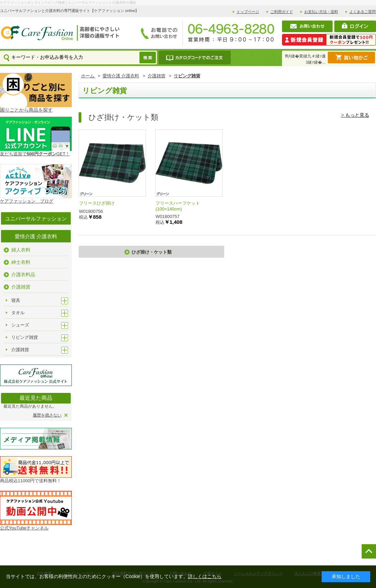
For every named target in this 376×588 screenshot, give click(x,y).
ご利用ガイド (282, 12)
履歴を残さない (47, 415)
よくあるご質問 (362, 12)
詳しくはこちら (205, 576)
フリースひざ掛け (97, 203)
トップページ (248, 12)
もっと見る (355, 115)
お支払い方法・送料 (321, 12)
